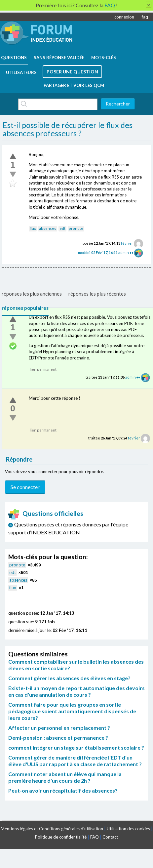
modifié (98, 252)
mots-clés (104, 58)
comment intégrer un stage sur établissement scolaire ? (76, 747)
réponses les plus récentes (97, 294)
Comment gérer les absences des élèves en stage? (69, 678)
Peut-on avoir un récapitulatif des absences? (63, 790)
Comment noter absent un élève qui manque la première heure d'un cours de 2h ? (65, 777)
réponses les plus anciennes (32, 294)
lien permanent (43, 369)
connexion (124, 17)
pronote (76, 228)
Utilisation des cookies (128, 829)
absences (48, 228)
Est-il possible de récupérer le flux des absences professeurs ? (68, 129)
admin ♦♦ (126, 252)
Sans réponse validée (59, 58)
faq (145, 17)
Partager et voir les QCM (74, 85)
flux (33, 228)
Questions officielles (46, 513)
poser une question (72, 72)
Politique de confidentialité (61, 837)
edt (62, 228)
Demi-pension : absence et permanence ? (58, 738)
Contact (110, 837)
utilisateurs (21, 72)
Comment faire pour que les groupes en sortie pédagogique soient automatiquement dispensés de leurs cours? (72, 711)
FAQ (95, 837)
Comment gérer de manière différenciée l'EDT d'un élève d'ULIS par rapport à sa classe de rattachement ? (75, 761)
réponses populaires (25, 308)
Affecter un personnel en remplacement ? (59, 728)
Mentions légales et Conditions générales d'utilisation (52, 829)
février (127, 243)
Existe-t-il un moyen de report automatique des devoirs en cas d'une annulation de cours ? (76, 691)
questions (14, 58)
